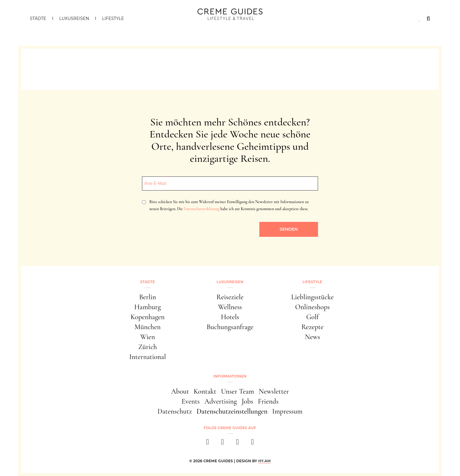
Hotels (230, 317)
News (312, 337)
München (148, 327)
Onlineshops (312, 307)
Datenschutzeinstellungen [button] (232, 411)
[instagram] (223, 444)
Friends (268, 401)
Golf (312, 317)
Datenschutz (175, 411)
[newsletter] (252, 444)
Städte (38, 18)
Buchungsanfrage (230, 327)
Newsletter (274, 391)
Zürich (148, 347)
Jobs (247, 401)
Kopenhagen (148, 317)
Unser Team (237, 391)
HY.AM (264, 461)
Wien (148, 337)
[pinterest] (237, 444)
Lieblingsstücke (313, 297)
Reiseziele (230, 297)
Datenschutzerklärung (201, 209)
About (180, 391)
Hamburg (148, 307)
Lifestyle (113, 18)
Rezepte (312, 327)
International (148, 357)
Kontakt (205, 391)
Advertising (221, 401)
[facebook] (208, 444)
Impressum (287, 411)
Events (191, 401)
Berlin (148, 297)
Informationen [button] (230, 376)
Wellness (230, 307)
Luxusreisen (74, 18)
